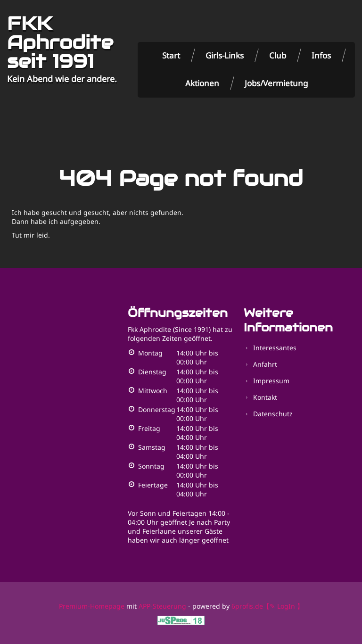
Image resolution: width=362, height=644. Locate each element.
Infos (321, 55)
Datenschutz (273, 414)
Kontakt (265, 397)
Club (278, 55)
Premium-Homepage (92, 606)
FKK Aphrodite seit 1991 (60, 42)
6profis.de (247, 606)
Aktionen (202, 83)
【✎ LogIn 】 (283, 606)
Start (171, 55)
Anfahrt (265, 364)
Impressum (271, 381)
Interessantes (275, 348)
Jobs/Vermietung (276, 83)
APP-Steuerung (162, 606)
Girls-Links (225, 55)
